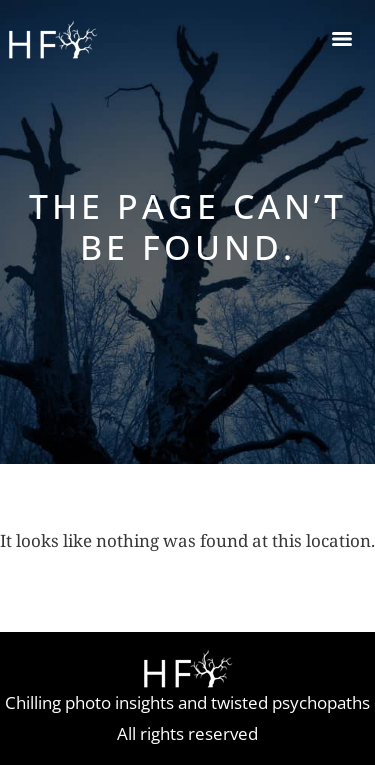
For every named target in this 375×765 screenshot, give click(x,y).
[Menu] (342, 39)
